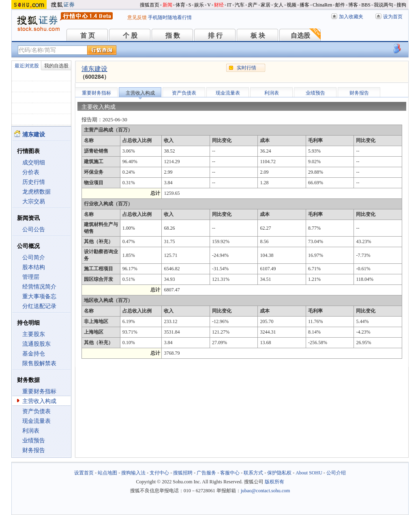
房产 (253, 5)
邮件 (340, 5)
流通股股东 (36, 344)
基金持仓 (34, 354)
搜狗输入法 (133, 473)
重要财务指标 (39, 391)
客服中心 (230, 473)
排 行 (215, 36)
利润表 (31, 431)
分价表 (31, 172)
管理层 (31, 277)
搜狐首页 (150, 5)
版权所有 (274, 482)
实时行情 (246, 68)
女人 (279, 5)
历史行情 (34, 182)
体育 (180, 5)
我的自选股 (56, 66)
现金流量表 (36, 421)
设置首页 (84, 473)
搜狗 (401, 5)
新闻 (167, 5)
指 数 (173, 36)
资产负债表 (36, 411)
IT (229, 5)
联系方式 (253, 473)
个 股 (130, 36)
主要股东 (34, 334)
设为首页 (393, 17)
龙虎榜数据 (36, 192)
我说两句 (384, 5)
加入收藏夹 (351, 17)
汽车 (240, 5)
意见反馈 (137, 17)
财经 (219, 5)
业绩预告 (34, 441)
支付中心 (159, 473)
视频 (291, 5)
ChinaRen (322, 5)
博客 (353, 5)
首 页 (88, 36)
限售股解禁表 (39, 363)
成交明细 (34, 163)
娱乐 (199, 5)
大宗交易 (34, 201)
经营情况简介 (39, 287)
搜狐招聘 (183, 473)
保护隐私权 (279, 473)
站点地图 (107, 473)
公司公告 (34, 229)
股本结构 (34, 267)
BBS (366, 5)
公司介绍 (336, 473)
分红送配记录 (39, 306)
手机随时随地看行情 (170, 17)
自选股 (300, 36)
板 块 (258, 36)
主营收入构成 (39, 401)
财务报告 (34, 450)
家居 (266, 5)
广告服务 (206, 473)
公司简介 (34, 257)
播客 (304, 5)
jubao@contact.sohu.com (266, 491)
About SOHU (309, 473)
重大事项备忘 (39, 296)
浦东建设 (94, 69)
